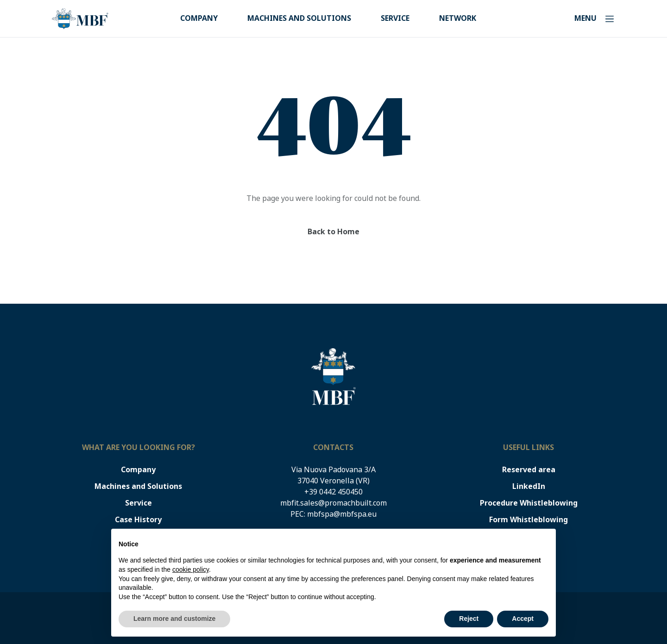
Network (458, 18)
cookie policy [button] (191, 569)
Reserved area (529, 470)
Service (395, 18)
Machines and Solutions (299, 18)
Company (199, 18)
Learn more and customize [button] (174, 619)
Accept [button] (523, 619)
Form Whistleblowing (529, 520)
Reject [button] (469, 619)
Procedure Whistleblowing (529, 503)
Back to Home (333, 232)
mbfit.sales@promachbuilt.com (333, 503)
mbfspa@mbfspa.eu (342, 514)
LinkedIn (529, 486)
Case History (138, 520)
